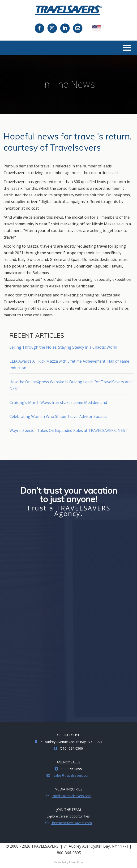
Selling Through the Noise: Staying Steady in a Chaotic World (63, 347)
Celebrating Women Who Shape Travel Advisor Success (58, 416)
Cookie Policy (61, 862)
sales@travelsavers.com (72, 775)
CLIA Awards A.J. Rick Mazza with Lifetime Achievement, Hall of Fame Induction (69, 365)
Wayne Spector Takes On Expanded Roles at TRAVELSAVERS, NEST (68, 430)
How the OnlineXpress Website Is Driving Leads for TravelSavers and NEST (71, 385)
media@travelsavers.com (72, 796)
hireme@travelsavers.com (72, 823)
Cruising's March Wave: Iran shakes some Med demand (58, 402)
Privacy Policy (76, 862)
